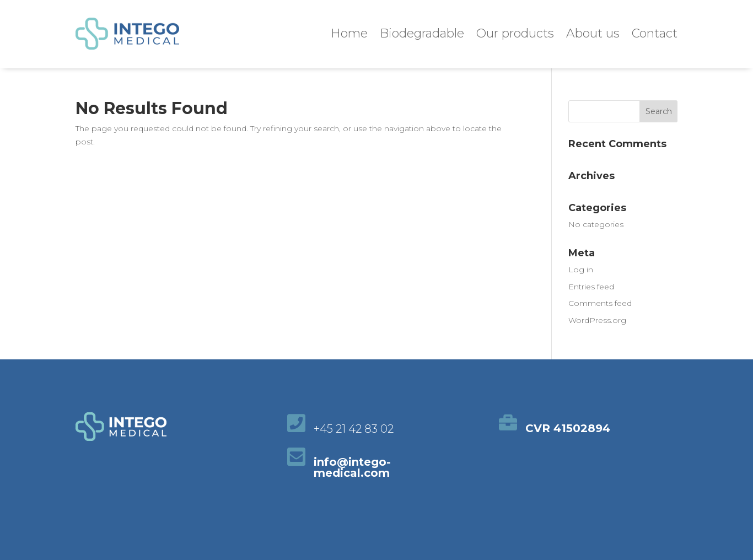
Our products (515, 33)
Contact (655, 33)
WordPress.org (597, 320)
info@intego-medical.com (352, 467)
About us (593, 33)
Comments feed (600, 303)
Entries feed (591, 287)
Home (349, 33)
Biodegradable (422, 33)
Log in (581, 270)
